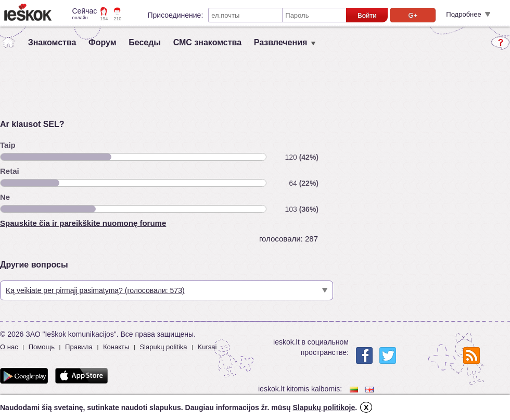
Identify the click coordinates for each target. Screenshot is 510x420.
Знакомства (52, 42)
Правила (79, 347)
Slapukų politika (163, 347)
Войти (367, 15)
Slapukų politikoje (324, 408)
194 (104, 19)
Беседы (145, 42)
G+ (413, 15)
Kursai (207, 347)
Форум (103, 42)
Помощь (42, 347)
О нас (9, 347)
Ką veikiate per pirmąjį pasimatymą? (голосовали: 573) (95, 290)
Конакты (116, 347)
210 (117, 19)
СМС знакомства (207, 42)
